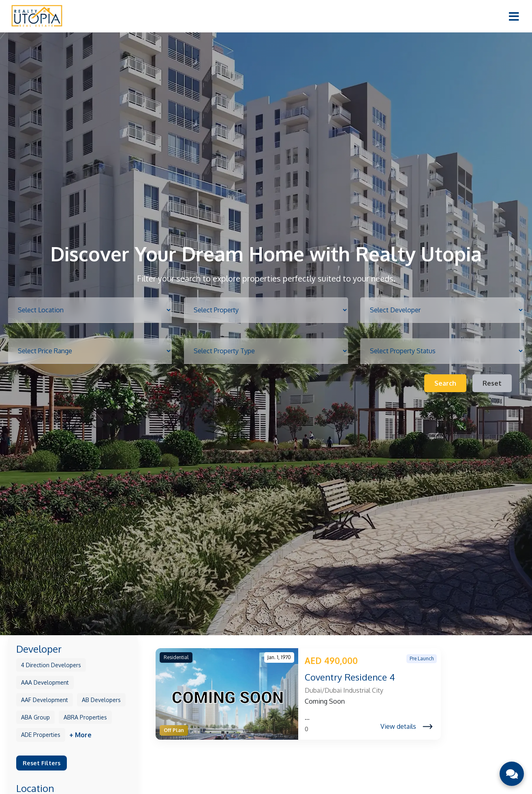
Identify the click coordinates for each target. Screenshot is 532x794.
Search (445, 383)
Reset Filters (42, 763)
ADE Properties (41, 735)
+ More (80, 735)
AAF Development (45, 700)
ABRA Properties (85, 717)
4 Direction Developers (51, 665)
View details (407, 727)
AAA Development (45, 682)
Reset (492, 383)
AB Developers (101, 700)
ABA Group (35, 717)
